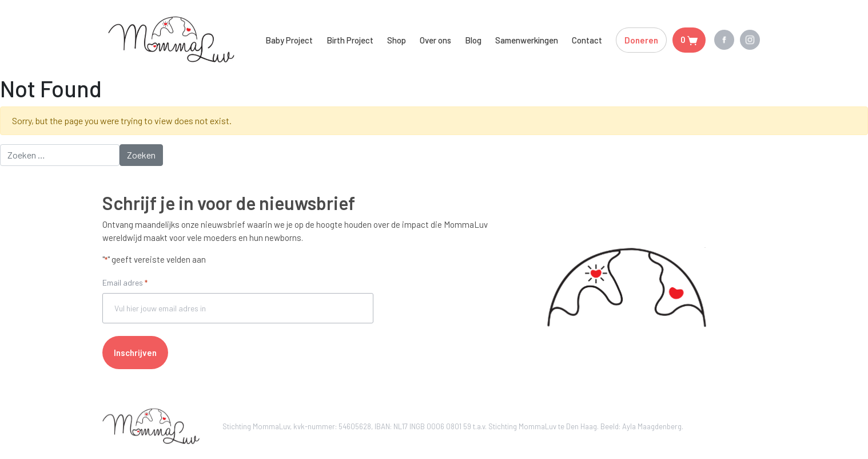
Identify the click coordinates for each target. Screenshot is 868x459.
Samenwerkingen (527, 40)
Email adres (125, 283)
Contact (587, 40)
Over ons (435, 40)
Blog (473, 40)
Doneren (641, 40)
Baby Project (289, 40)
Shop (397, 40)
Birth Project (350, 40)
